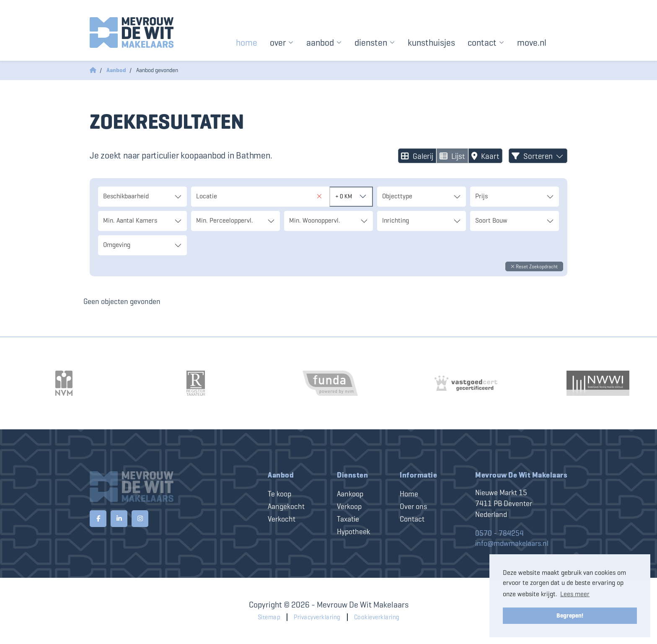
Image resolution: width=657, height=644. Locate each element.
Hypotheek (353, 532)
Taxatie (348, 519)
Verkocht (282, 519)
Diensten (375, 43)
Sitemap (269, 617)
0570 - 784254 (499, 533)
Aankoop (350, 494)
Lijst (452, 156)
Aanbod (324, 43)
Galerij (417, 156)
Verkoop (349, 506)
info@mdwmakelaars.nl (512, 543)
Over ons (413, 506)
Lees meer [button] (575, 594)
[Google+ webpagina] (140, 519)
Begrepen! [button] (570, 615)
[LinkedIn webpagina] (119, 519)
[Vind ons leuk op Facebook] (98, 519)
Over (282, 43)
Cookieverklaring (377, 617)
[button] (534, 266)
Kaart (485, 156)
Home (247, 43)
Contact (486, 43)
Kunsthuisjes (431, 43)
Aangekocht (286, 506)
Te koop (279, 494)
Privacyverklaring (317, 617)
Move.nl (532, 43)
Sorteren (538, 156)
